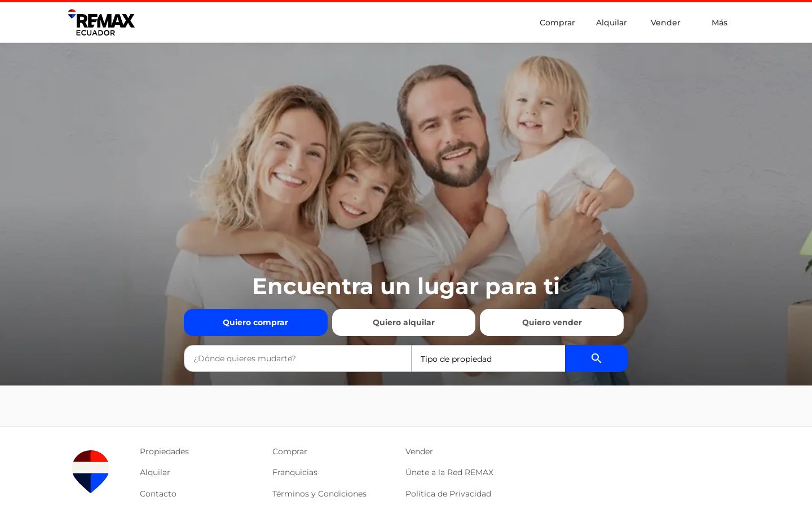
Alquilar (612, 23)
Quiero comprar (255, 322)
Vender (666, 23)
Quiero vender (552, 322)
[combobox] (298, 358)
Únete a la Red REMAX (449, 472)
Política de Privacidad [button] (448, 494)
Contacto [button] (158, 494)
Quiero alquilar (404, 322)
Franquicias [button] (295, 472)
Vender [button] (419, 451)
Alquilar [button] (155, 472)
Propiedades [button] (164, 451)
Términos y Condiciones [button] (319, 494)
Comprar (557, 23)
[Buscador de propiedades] (597, 358)
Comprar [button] (290, 451)
